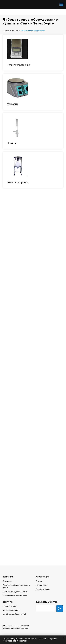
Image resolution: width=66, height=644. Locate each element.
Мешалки (12, 104)
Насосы (11, 143)
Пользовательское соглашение (15, 595)
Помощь (39, 581)
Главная (6, 31)
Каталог (15, 31)
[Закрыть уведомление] (64, 638)
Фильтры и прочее (17, 182)
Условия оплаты (42, 585)
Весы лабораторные (19, 65)
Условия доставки (43, 589)
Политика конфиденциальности (15, 592)
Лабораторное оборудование (33, 31)
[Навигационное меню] (61, 4)
